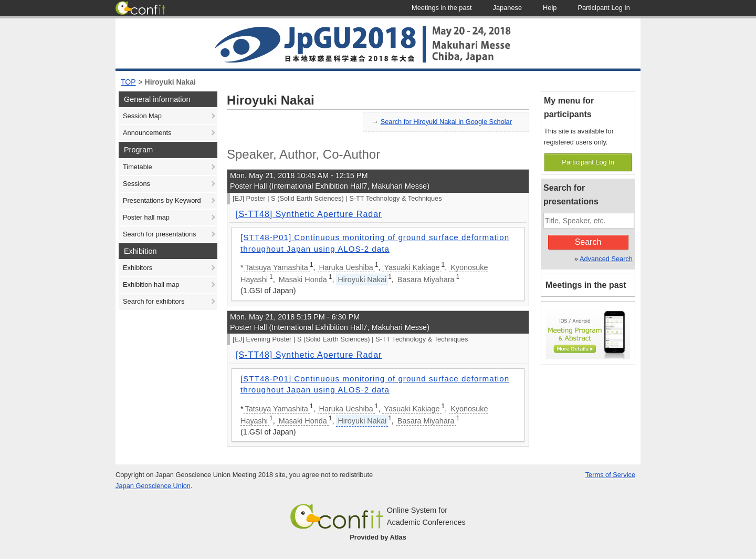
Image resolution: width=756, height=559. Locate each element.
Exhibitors (138, 268)
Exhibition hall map (151, 284)
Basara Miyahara (426, 279)
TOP (128, 82)
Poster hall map (146, 217)
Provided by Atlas (378, 537)
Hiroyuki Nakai (170, 82)
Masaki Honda (303, 279)
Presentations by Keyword (162, 200)
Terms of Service (610, 475)
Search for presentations (159, 234)
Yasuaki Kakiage (412, 267)
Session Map (142, 116)
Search (588, 242)
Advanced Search (606, 259)
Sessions (136, 184)
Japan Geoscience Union (153, 486)
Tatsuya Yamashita (277, 267)
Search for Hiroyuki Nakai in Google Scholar (446, 122)
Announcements (147, 133)
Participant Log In (588, 162)
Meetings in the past (586, 285)
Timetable (138, 167)
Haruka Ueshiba (346, 267)
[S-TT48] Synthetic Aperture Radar (309, 214)
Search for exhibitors (154, 301)
